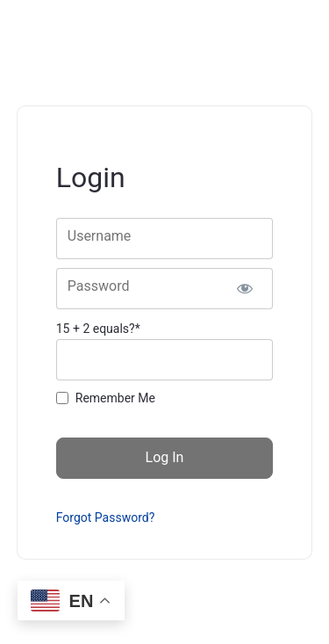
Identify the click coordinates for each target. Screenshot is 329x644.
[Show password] (244, 289)
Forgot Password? (106, 517)
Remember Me (115, 398)
